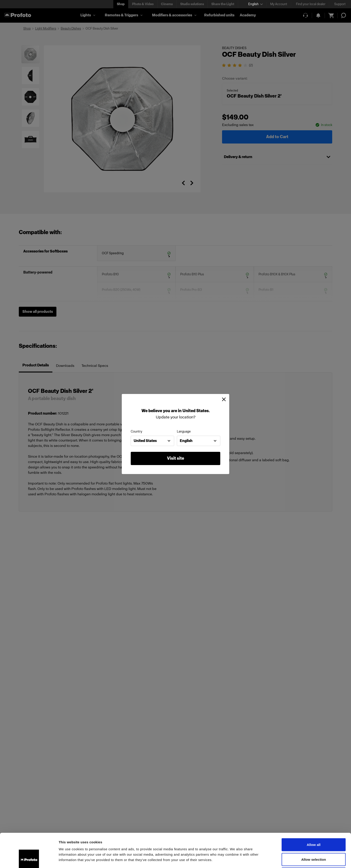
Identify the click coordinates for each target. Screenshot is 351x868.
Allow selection (314, 828)
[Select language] (256, 4)
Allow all (314, 813)
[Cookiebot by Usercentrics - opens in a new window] (29, 859)
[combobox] (152, 441)
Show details (235, 859)
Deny (314, 842)
